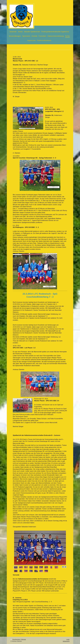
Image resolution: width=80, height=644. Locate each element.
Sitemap (23, 639)
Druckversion (15, 639)
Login (68, 639)
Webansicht (66, 641)
